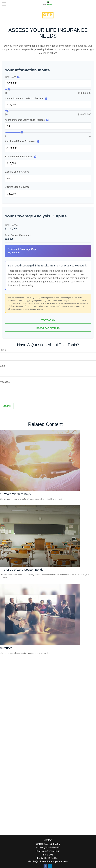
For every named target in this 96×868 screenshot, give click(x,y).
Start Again (48, 320)
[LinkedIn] (50, 866)
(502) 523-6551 (52, 847)
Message (5, 382)
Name (3, 350)
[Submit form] (7, 406)
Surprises (6, 648)
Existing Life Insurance (17, 172)
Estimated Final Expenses (21, 157)
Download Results (48, 328)
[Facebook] (45, 866)
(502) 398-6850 (52, 844)
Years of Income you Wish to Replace (27, 120)
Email (3, 366)
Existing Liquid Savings (17, 187)
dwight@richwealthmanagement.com (48, 861)
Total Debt (12, 77)
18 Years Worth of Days (15, 494)
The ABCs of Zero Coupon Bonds (22, 570)
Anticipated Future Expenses (22, 141)
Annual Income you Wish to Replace (26, 98)
